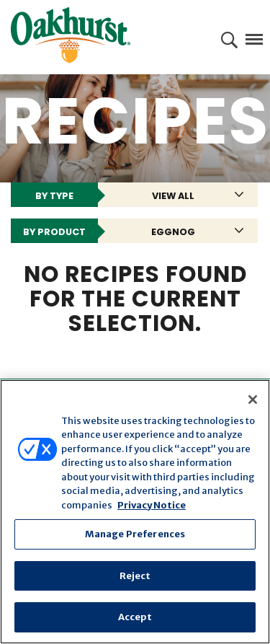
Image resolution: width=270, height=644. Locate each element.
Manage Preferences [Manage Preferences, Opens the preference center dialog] (135, 534)
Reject (135, 576)
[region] (135, 512)
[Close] (253, 400)
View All (173, 196)
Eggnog (173, 232)
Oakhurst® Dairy (71, 35)
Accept (135, 617)
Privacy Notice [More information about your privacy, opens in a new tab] (152, 505)
